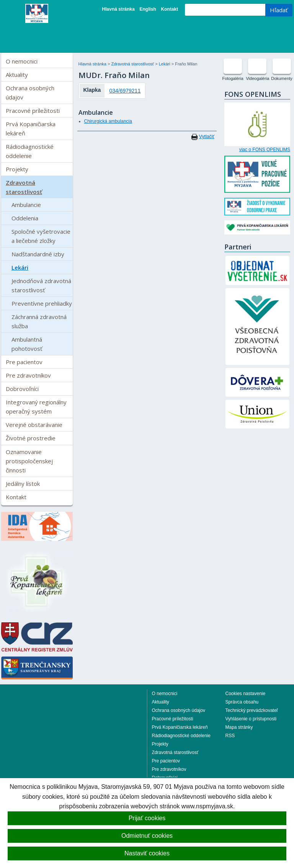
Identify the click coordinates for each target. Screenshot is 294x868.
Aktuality (17, 75)
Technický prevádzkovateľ (252, 710)
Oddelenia (25, 218)
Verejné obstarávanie (34, 425)
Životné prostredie (31, 438)
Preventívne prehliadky (42, 303)
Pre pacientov (24, 362)
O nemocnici (22, 61)
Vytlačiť (207, 137)
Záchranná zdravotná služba (39, 321)
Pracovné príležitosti (33, 111)
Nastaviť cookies (147, 853)
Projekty (17, 169)
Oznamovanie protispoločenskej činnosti (29, 461)
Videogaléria (257, 78)
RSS (230, 736)
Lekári (20, 267)
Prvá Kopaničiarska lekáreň (31, 129)
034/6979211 (125, 91)
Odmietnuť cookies (147, 836)
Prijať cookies (147, 818)
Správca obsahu (242, 702)
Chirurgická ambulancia (108, 121)
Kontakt (169, 9)
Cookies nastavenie (246, 694)
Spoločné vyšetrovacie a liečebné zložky (41, 236)
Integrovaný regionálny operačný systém (36, 407)
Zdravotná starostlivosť (24, 187)
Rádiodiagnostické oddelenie (30, 151)
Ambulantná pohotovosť (27, 344)
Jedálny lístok (23, 484)
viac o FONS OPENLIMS (265, 150)
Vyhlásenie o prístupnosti (251, 719)
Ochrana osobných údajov (30, 93)
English (148, 9)
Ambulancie (26, 205)
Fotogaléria (233, 78)
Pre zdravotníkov (28, 375)
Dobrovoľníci (22, 389)
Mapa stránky (239, 727)
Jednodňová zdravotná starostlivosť (41, 285)
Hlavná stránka (118, 9)
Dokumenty (282, 78)
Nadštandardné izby (38, 254)
